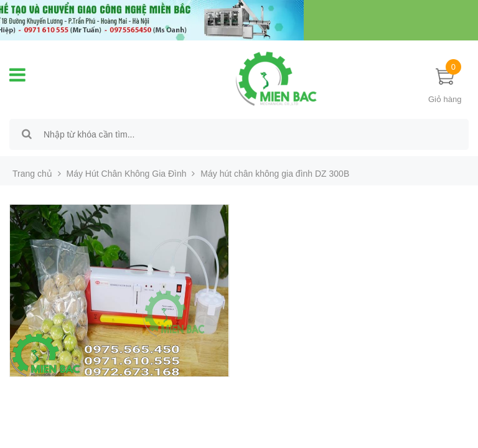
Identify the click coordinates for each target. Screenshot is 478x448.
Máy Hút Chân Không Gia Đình (127, 174)
